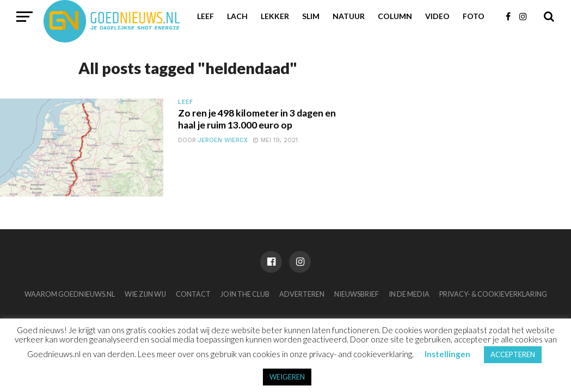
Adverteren (302, 294)
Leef (205, 16)
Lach (237, 16)
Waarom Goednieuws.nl (70, 294)
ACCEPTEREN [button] (513, 354)
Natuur (349, 16)
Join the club (245, 294)
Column (395, 16)
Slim (311, 16)
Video (437, 16)
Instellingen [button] (447, 354)
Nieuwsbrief (357, 294)
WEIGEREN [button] (287, 377)
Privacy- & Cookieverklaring (493, 294)
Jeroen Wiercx (223, 140)
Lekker (275, 16)
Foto (474, 16)
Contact (193, 294)
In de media (409, 294)
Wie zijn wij (145, 294)
